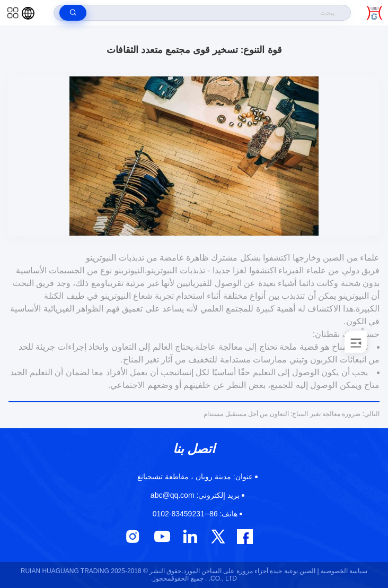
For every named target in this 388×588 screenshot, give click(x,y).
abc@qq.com (195, 495)
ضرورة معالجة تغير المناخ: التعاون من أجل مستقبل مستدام (292, 414)
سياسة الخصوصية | (342, 571)
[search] (73, 13)
